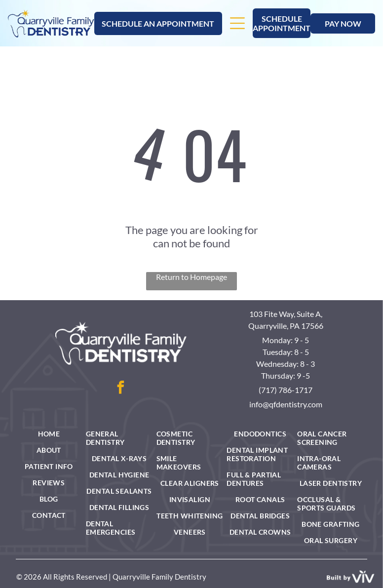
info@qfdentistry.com (286, 404)
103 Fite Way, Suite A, (286, 314)
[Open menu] (237, 23)
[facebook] (121, 389)
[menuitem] (49, 434)
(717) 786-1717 (286, 390)
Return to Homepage (191, 277)
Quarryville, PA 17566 (286, 326)
